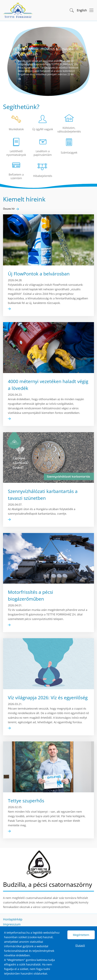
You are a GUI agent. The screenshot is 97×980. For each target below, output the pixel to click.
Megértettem (81, 935)
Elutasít (80, 945)
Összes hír (9, 209)
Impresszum (12, 924)
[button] (71, 10)
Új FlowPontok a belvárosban (39, 274)
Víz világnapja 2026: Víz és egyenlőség (48, 698)
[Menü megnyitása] (90, 10)
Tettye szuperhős (26, 801)
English (82, 10)
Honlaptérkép (13, 919)
